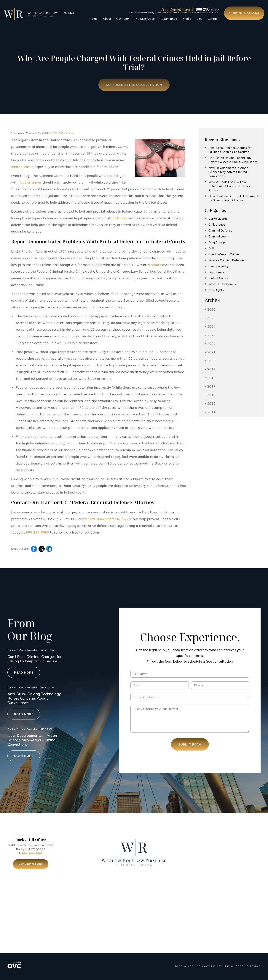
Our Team (123, 19)
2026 (210, 309)
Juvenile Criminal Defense (226, 260)
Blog (199, 19)
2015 (210, 403)
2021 (210, 352)
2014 (210, 412)
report (156, 265)
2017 (210, 386)
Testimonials (169, 19)
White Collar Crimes (62, 133)
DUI (211, 248)
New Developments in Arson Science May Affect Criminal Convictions (228, 172)
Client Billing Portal (244, 13)
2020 (210, 361)
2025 (210, 318)
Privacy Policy (210, 966)
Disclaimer (185, 966)
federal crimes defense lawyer (108, 519)
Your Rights (216, 290)
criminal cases (22, 167)
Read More (24, 672)
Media (187, 19)
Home (93, 19)
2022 (210, 344)
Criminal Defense (220, 230)
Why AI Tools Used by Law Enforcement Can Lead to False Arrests (230, 186)
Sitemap (254, 966)
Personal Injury (218, 266)
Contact (213, 19)
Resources (234, 966)
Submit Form (190, 744)
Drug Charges (218, 242)
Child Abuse (217, 224)
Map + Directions (31, 865)
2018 (210, 378)
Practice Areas (145, 19)
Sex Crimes (216, 272)
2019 (210, 369)
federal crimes (31, 182)
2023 (210, 335)
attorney (120, 218)
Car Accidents (218, 219)
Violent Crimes (218, 278)
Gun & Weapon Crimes (224, 254)
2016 (210, 395)
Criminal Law (217, 236)
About (107, 19)
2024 (210, 326)
